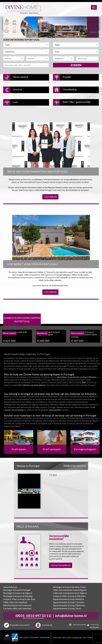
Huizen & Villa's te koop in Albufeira (69, 596)
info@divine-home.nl (71, 616)
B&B (84, 382)
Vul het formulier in (61, 565)
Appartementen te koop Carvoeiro (69, 602)
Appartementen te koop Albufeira (68, 599)
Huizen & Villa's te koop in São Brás (19, 599)
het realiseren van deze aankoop (32, 385)
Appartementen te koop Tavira (67, 608)
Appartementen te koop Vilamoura (69, 605)
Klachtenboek (45, 637)
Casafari (90, 638)
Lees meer (50, 197)
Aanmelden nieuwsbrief (16, 625)
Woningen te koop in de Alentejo (18, 596)
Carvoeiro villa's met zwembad (17, 608)
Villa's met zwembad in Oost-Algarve (70, 593)
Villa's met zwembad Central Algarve (70, 590)
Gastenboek (43, 625)
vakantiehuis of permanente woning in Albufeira (76, 377)
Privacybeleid (34, 637)
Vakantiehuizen (10, 587)
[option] (51, 27)
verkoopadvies (55, 410)
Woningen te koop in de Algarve (18, 593)
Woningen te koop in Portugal (17, 590)
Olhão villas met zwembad (15, 602)
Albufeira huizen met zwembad (17, 605)
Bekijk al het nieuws (74, 466)
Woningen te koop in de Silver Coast (69, 587)
